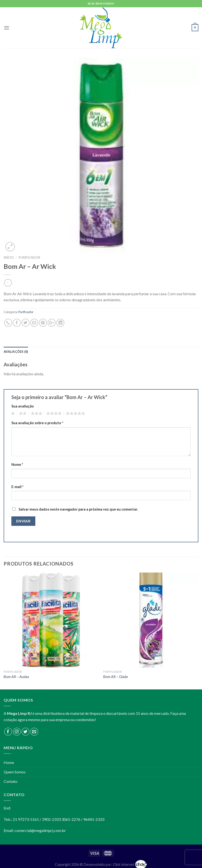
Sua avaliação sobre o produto (37, 423)
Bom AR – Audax (16, 677)
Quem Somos (15, 772)
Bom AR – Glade (116, 677)
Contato (11, 781)
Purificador (29, 257)
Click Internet (130, 864)
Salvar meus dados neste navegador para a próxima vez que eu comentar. (78, 509)
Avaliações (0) (16, 352)
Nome (17, 464)
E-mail (17, 487)
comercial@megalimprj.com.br (40, 830)
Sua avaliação (23, 406)
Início (9, 257)
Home (9, 762)
